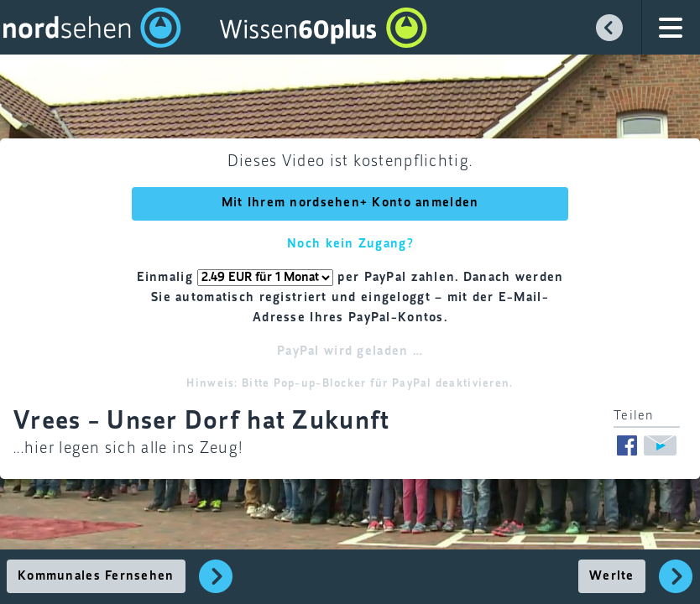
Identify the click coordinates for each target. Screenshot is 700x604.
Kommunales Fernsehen (96, 576)
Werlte (612, 576)
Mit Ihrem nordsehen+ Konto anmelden (350, 203)
